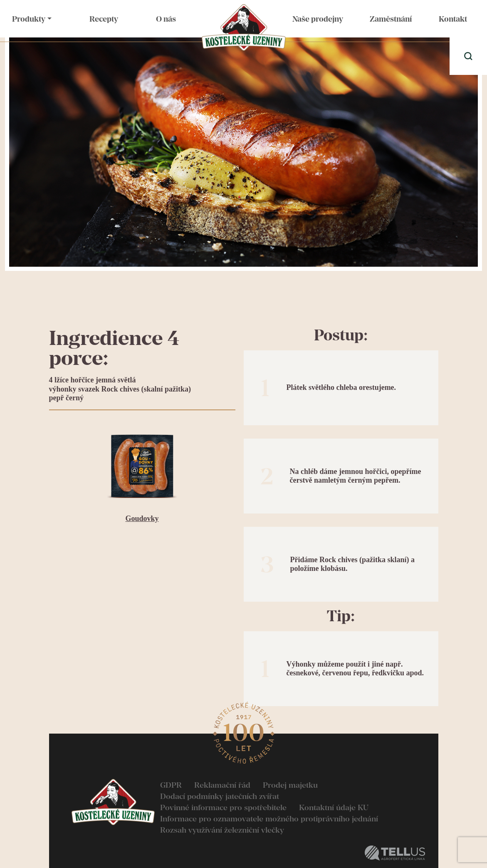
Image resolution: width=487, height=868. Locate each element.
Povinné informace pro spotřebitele (223, 807)
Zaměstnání (391, 19)
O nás (166, 19)
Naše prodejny (318, 19)
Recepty (104, 19)
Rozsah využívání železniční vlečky (222, 830)
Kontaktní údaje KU (334, 807)
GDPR (171, 785)
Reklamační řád (222, 785)
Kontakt (453, 19)
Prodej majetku (290, 785)
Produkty (29, 19)
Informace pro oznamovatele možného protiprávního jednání (269, 819)
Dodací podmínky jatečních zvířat (220, 796)
